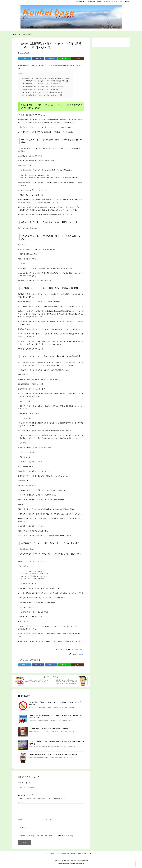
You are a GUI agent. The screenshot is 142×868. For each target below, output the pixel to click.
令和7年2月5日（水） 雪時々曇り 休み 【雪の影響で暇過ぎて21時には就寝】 (45, 78)
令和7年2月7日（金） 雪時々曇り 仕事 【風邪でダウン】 (41, 84)
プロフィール (79, 2)
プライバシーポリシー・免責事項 (93, 2)
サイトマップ (115, 2)
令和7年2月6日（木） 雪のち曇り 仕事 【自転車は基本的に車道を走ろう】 (46, 81)
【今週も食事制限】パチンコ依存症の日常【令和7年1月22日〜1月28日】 (53, 754)
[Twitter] (25, 58)
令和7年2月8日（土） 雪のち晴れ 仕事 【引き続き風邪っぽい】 (43, 87)
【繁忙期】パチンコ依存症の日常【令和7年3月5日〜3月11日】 (50, 728)
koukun (81, 654)
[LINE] (64, 58)
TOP (16, 34)
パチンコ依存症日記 (26, 34)
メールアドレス (47, 820)
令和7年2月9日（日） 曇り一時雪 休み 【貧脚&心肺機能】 (42, 89)
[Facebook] (38, 58)
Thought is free (80, 863)
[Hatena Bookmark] (51, 58)
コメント (21, 802)
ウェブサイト (22, 828)
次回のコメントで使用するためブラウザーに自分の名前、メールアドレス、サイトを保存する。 (48, 836)
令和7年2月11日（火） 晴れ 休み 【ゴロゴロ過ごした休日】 (42, 95)
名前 (20, 820)
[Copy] (77, 58)
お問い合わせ (106, 2)
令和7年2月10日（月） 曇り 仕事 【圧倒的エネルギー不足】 (42, 92)
